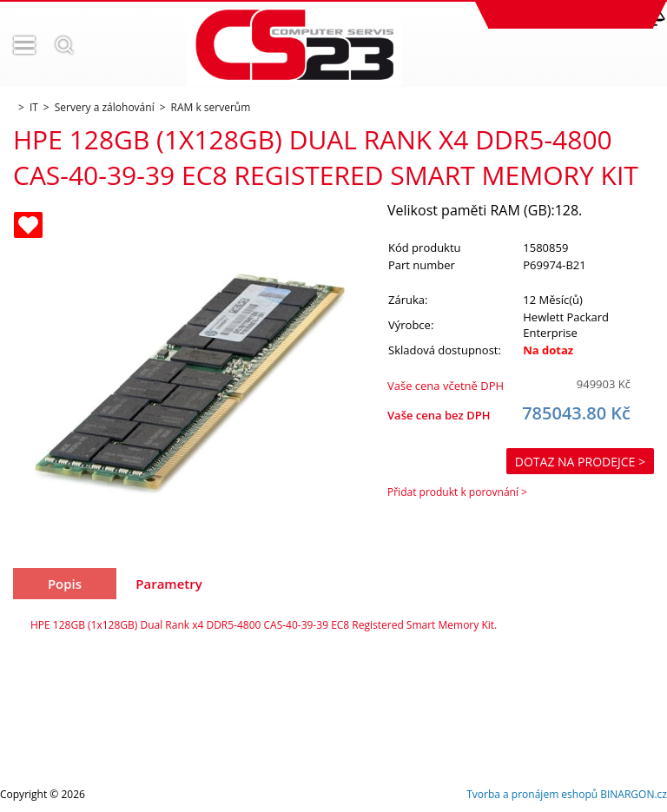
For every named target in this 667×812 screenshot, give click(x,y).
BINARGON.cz (634, 794)
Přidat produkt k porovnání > (457, 492)
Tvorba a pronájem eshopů (532, 794)
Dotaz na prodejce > (580, 462)
